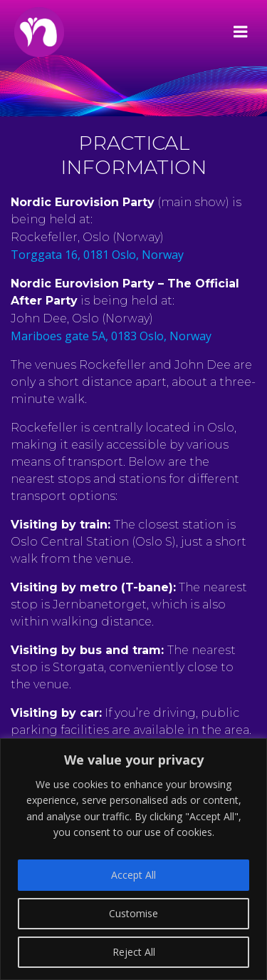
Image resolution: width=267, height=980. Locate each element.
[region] (133, 859)
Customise (133, 913)
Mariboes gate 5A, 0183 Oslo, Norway (111, 336)
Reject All (134, 952)
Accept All (133, 875)
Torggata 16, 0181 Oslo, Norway (97, 255)
